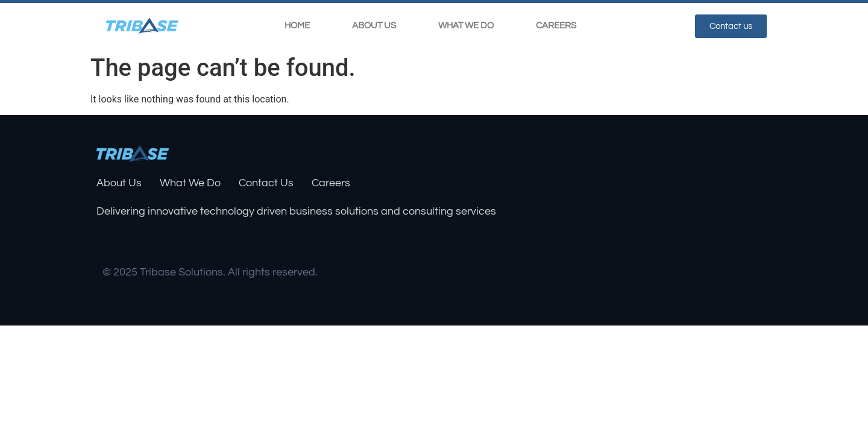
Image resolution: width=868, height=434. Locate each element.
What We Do (466, 26)
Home (297, 26)
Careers (556, 26)
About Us (374, 26)
